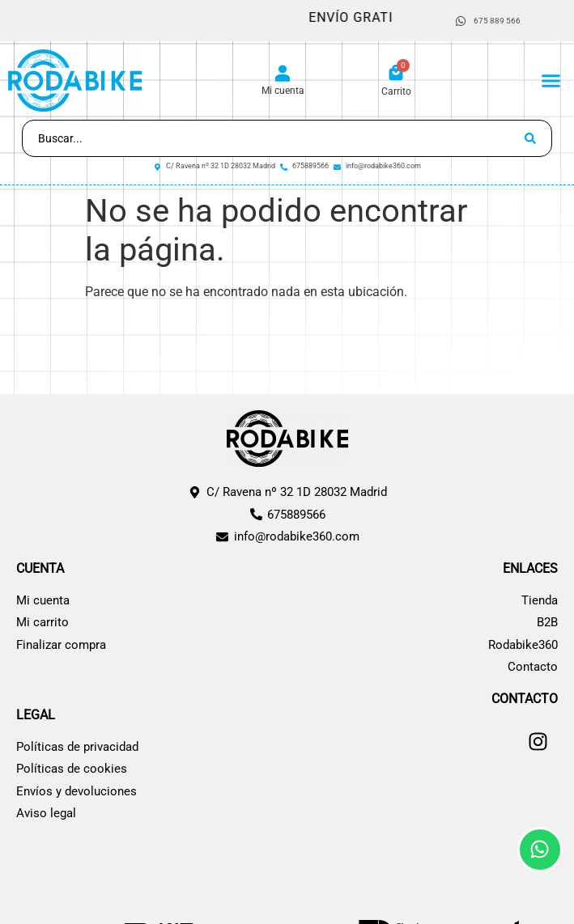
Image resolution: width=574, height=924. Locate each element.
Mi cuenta (283, 91)
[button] (551, 81)
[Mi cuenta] (283, 74)
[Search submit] (530, 138)
